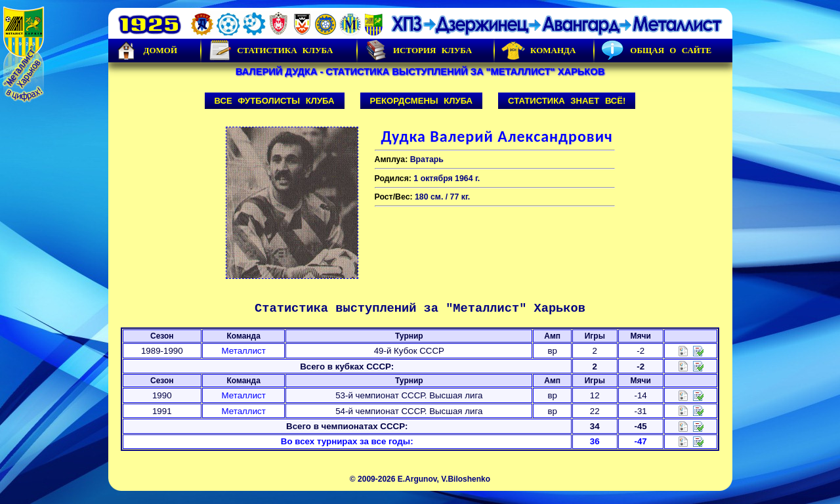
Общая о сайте (656, 51)
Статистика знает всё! (567, 101)
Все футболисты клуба (275, 101)
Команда (538, 51)
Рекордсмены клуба (422, 101)
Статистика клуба (270, 51)
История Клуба (418, 51)
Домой (146, 51)
